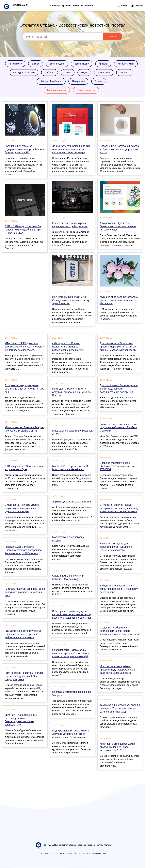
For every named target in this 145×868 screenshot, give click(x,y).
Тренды (66, 6)
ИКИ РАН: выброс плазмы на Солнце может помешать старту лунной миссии (71, 300)
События (50, 73)
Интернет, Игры (126, 64)
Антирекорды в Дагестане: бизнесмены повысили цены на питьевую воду (118, 226)
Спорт (68, 73)
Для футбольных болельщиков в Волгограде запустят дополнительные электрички (119, 389)
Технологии (104, 73)
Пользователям (81, 853)
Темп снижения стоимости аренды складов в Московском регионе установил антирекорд (120, 708)
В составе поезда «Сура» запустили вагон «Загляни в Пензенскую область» (116, 547)
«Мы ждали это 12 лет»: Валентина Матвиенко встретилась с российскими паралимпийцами (68, 348)
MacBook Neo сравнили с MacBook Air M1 (72, 432)
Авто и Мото (15, 64)
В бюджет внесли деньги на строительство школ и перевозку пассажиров (119, 589)
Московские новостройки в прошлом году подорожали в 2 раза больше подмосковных (117, 670)
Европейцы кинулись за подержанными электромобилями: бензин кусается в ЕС (25, 149)
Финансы (125, 73)
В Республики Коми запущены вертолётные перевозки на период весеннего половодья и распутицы (72, 614)
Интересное (78, 81)
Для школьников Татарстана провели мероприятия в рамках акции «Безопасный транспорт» (118, 347)
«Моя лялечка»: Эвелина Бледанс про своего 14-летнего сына (24, 429)
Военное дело (57, 64)
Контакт (89, 6)
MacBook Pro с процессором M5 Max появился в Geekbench (71, 468)
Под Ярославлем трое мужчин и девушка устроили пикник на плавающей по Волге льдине (71, 734)
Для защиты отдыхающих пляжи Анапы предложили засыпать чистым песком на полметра (71, 149)
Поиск (122, 6)
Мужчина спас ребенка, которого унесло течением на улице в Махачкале (119, 300)
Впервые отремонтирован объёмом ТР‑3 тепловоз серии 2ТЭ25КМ (117, 466)
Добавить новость (86, 90)
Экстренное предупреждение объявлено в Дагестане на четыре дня (24, 389)
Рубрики (77, 6)
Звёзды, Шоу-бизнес (51, 81)
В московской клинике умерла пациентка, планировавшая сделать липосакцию (22, 508)
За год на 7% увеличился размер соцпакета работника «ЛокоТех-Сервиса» (119, 427)
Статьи (99, 81)
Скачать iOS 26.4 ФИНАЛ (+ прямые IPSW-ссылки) (68, 577)
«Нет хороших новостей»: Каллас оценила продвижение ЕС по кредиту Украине (24, 676)
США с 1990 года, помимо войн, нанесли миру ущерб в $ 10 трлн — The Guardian (24, 230)
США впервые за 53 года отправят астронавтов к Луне (25, 468)
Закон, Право (82, 64)
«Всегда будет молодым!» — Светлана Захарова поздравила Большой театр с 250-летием (23, 550)
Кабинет (137, 6)
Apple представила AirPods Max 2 (72, 502)
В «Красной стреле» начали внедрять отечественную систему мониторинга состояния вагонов (119, 508)
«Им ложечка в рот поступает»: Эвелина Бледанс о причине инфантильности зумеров (23, 634)
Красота (103, 64)
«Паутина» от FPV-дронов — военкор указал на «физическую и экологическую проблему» (24, 347)
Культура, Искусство (24, 73)
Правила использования (51, 853)
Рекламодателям (98, 853)
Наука (84, 73)
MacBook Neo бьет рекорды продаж (68, 539)
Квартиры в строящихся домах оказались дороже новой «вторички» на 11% (118, 747)
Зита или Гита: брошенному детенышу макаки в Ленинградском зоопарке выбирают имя (21, 720)
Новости (54, 6)
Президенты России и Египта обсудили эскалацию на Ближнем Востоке (72, 392)
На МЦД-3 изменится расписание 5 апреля (72, 693)
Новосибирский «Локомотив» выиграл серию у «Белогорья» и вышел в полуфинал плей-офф (71, 653)
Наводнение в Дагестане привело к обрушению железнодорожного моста (119, 149)
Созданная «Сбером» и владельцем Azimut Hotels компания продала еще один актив (120, 631)
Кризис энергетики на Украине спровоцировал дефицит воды (70, 225)
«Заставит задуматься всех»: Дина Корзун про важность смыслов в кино (25, 592)
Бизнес (36, 64)
